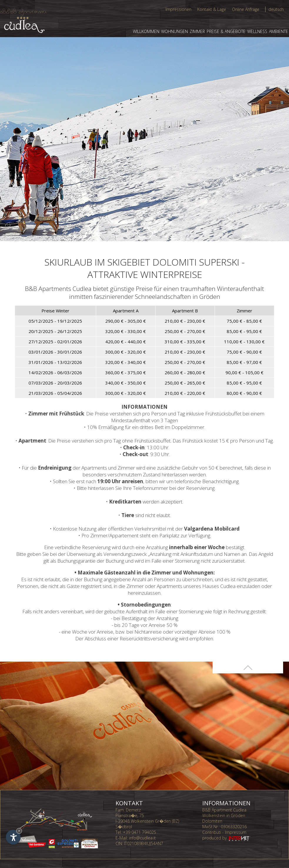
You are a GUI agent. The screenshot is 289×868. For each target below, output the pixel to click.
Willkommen (146, 31)
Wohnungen (174, 31)
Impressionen (178, 9)
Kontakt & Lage (212, 9)
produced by (227, 838)
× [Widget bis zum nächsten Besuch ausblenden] (19, 831)
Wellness (257, 31)
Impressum (236, 832)
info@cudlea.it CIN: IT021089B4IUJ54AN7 (139, 841)
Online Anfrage (246, 9)
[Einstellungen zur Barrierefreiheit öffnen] (13, 837)
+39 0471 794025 (140, 832)
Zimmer (197, 31)
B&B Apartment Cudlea (224, 810)
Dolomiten (212, 821)
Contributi (212, 832)
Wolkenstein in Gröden (224, 815)
